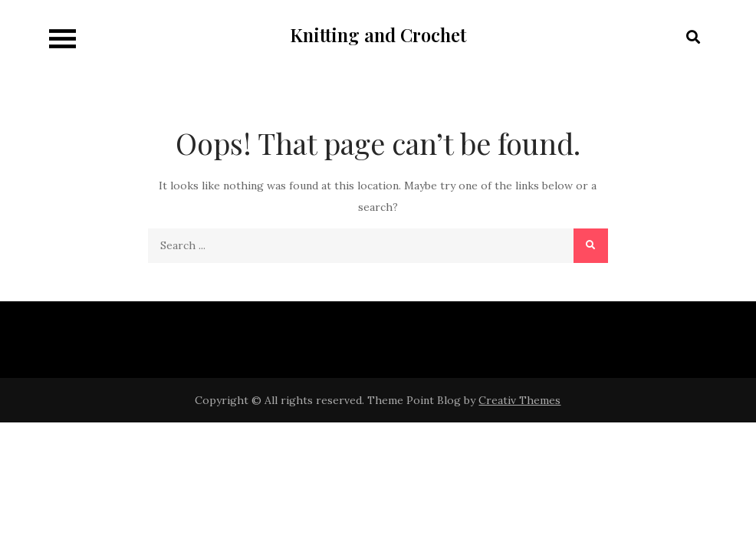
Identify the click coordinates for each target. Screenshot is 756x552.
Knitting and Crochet (378, 34)
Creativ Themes (519, 400)
